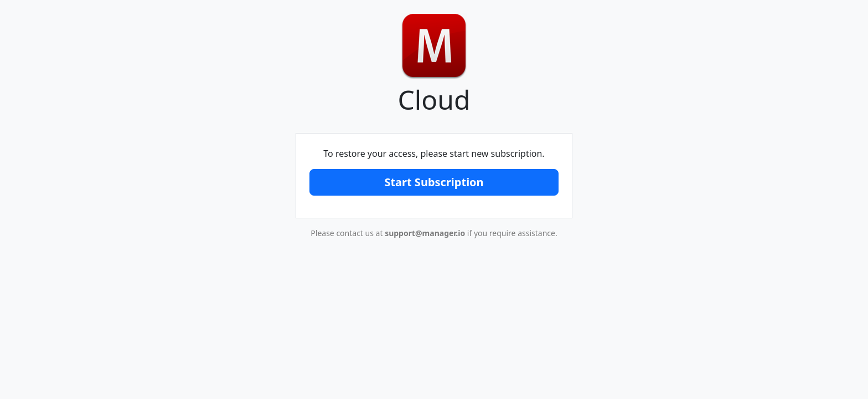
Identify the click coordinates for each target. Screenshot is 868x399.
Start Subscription (434, 182)
